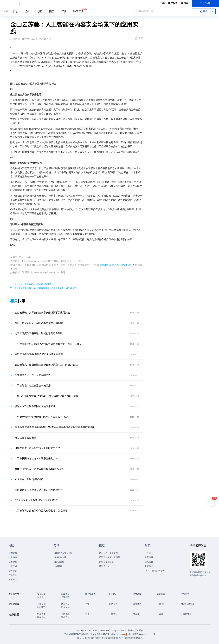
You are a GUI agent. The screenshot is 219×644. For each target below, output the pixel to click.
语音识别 (65, 607)
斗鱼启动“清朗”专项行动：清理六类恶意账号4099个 (42, 417)
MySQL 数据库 (188, 604)
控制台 (185, 3)
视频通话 (137, 604)
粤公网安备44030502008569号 (142, 634)
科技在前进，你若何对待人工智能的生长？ (37, 448)
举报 (139, 38)
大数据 (160, 614)
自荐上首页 (59, 562)
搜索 (185, 11)
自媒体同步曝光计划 (63, 553)
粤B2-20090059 (118, 634)
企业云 (88, 604)
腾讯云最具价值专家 (108, 553)
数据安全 (41, 614)
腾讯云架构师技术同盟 (109, 557)
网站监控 (41, 617)
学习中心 (13, 571)
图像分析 (161, 604)
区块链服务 (90, 594)
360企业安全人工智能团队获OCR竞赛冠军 (37, 500)
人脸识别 (41, 604)
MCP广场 (78, 11)
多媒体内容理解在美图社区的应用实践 (35, 406)
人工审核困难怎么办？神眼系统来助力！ (36, 459)
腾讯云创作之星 (106, 562)
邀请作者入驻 (60, 557)
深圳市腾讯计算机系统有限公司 (78, 634)
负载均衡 (65, 614)
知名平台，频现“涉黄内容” (29, 479)
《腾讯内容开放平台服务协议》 (116, 265)
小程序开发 (186, 614)
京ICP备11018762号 (134, 638)
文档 (162, 3)
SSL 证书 (41, 607)
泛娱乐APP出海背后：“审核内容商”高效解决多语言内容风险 (47, 396)
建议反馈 (173, 3)
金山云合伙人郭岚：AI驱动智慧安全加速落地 (39, 323)
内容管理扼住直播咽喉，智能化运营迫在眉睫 (39, 333)
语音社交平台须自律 (25, 438)
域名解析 (185, 594)
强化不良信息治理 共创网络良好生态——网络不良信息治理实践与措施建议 (55, 427)
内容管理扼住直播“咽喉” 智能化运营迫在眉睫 (39, 354)
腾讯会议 (65, 604)
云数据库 (161, 594)
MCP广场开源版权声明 (155, 571)
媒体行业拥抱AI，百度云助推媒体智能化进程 (39, 469)
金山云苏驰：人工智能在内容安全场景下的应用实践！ (43, 313)
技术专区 (13, 580)
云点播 (136, 614)
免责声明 (149, 557)
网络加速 (137, 594)
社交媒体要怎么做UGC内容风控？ (33, 375)
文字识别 (113, 614)
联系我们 (149, 562)
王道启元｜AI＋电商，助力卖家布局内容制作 (39, 490)
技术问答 (13, 557)
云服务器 (65, 594)
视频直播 (65, 597)
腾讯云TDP (104, 566)
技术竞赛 (58, 566)
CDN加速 (113, 604)
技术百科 (13, 575)
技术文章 (13, 553)
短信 (87, 614)
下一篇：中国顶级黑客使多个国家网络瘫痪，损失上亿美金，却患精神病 (43, 288)
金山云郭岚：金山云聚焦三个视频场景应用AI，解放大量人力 (47, 365)
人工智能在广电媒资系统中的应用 (33, 386)
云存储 (40, 597)
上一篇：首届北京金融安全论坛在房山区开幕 (31, 284)
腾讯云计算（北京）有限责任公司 (92, 638)
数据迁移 (65, 617)
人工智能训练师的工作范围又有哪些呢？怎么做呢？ (42, 511)
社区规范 (149, 553)
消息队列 (113, 594)
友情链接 (149, 566)
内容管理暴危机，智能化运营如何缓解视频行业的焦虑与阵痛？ (48, 344)
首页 (6, 11)
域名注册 (41, 594)
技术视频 (13, 566)
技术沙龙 (13, 562)
